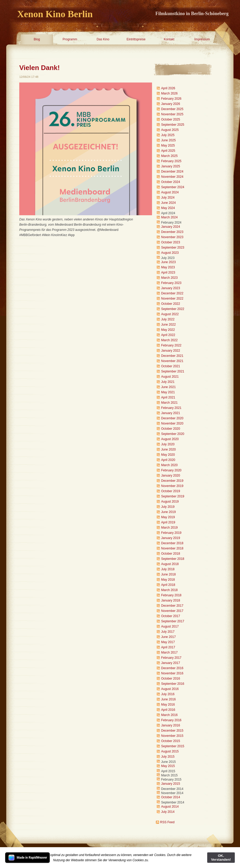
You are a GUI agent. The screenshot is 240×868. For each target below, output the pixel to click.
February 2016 (171, 720)
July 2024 (168, 198)
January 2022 (171, 351)
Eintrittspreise (136, 39)
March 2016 (169, 715)
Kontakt (169, 39)
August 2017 (170, 626)
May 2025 (168, 145)
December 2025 (172, 109)
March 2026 (169, 93)
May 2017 (168, 642)
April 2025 (168, 151)
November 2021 (172, 361)
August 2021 (170, 377)
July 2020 (168, 444)
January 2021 (171, 413)
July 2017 (168, 632)
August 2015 (170, 751)
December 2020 (172, 418)
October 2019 (171, 491)
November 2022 (172, 299)
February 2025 (171, 161)
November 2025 (172, 114)
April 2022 (168, 335)
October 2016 (171, 679)
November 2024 (172, 177)
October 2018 (171, 554)
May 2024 (168, 208)
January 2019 (171, 538)
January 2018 (171, 600)
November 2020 (172, 423)
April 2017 (168, 647)
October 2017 (171, 616)
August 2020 (170, 439)
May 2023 (168, 267)
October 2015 (171, 741)
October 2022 (171, 304)
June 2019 (168, 512)
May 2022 (168, 330)
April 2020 (168, 460)
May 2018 (168, 580)
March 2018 (169, 590)
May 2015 (168, 766)
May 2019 (168, 517)
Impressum (202, 39)
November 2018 (172, 548)
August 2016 (170, 689)
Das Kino (103, 39)
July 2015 (168, 757)
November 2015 (172, 736)
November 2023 (172, 237)
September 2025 (173, 125)
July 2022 (168, 319)
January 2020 (171, 476)
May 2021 (168, 392)
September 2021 (173, 371)
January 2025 (171, 166)
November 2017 (172, 611)
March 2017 (169, 652)
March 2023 (169, 278)
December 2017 (172, 606)
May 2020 (168, 455)
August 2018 (170, 564)
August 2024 (170, 192)
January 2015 (171, 784)
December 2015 (172, 731)
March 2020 (169, 465)
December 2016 (172, 668)
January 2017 (171, 663)
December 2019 (172, 481)
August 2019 (170, 502)
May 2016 (168, 705)
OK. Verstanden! (221, 858)
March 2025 (169, 156)
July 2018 (168, 569)
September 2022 (173, 309)
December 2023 (172, 232)
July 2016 (168, 694)
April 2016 (168, 710)
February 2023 (171, 283)
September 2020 (173, 434)
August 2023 (170, 253)
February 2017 (171, 658)
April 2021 (168, 397)
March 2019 (169, 528)
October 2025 (171, 119)
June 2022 (168, 325)
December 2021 (172, 356)
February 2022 (171, 345)
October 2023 (171, 242)
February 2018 (171, 595)
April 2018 (168, 585)
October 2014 (171, 797)
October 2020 (171, 429)
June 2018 (168, 574)
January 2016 (171, 725)
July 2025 (168, 135)
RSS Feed (167, 822)
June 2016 (168, 699)
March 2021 (169, 403)
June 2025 (168, 140)
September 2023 (173, 248)
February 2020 (171, 470)
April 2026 (168, 88)
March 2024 (169, 217)
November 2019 (172, 486)
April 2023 (168, 273)
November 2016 (172, 673)
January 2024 (171, 227)
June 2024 (168, 203)
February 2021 (171, 408)
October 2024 (171, 182)
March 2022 (169, 340)
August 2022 (170, 314)
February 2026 (171, 99)
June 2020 (168, 449)
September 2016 (173, 684)
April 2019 (168, 522)
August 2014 (170, 807)
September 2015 (173, 746)
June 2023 (168, 262)
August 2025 (170, 130)
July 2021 (168, 382)
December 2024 (172, 172)
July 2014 (168, 812)
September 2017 (173, 621)
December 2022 (172, 293)
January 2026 (171, 104)
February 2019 (171, 533)
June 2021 (168, 387)
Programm (70, 39)
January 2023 (171, 288)
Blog (37, 39)
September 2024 (173, 187)
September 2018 (173, 559)
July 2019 (168, 507)
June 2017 (168, 637)
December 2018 (172, 543)
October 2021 (171, 366)
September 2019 (173, 496)
